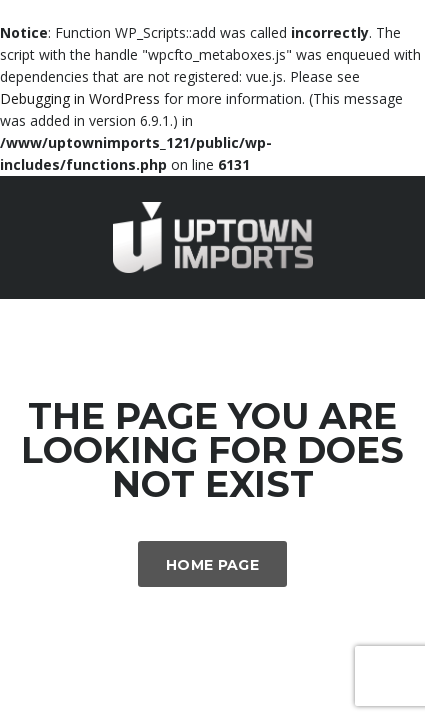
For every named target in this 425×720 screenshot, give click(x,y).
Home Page (212, 565)
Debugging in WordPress (80, 98)
